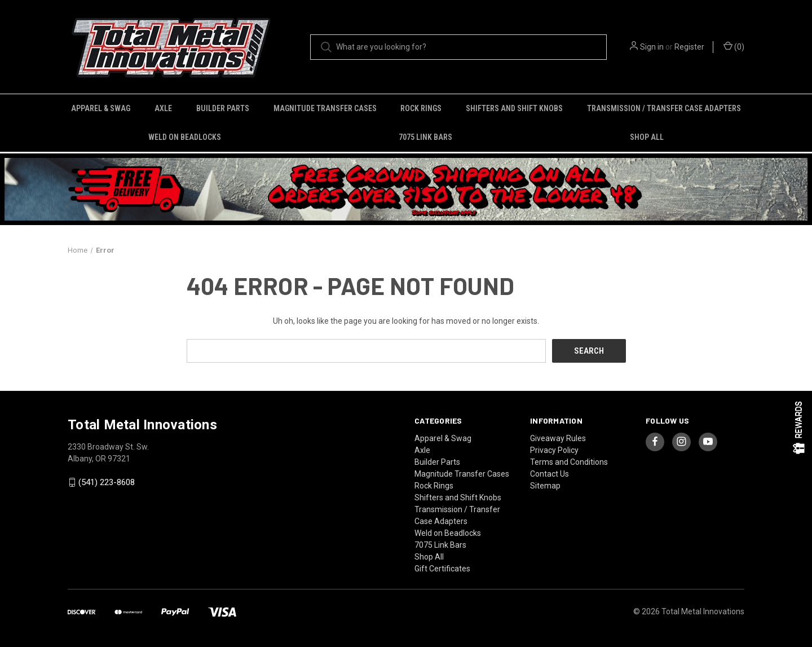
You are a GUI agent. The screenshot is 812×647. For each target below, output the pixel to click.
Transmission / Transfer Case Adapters (664, 108)
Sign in (652, 47)
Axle (163, 108)
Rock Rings (421, 108)
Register (689, 47)
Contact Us (550, 474)
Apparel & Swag (101, 108)
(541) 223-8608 (107, 482)
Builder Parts (223, 108)
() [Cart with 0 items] (734, 46)
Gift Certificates (442, 569)
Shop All (647, 137)
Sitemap (545, 486)
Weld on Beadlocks (185, 137)
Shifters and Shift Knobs (514, 108)
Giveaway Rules (558, 438)
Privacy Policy (554, 450)
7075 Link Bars (425, 137)
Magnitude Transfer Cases (325, 108)
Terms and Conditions (569, 462)
